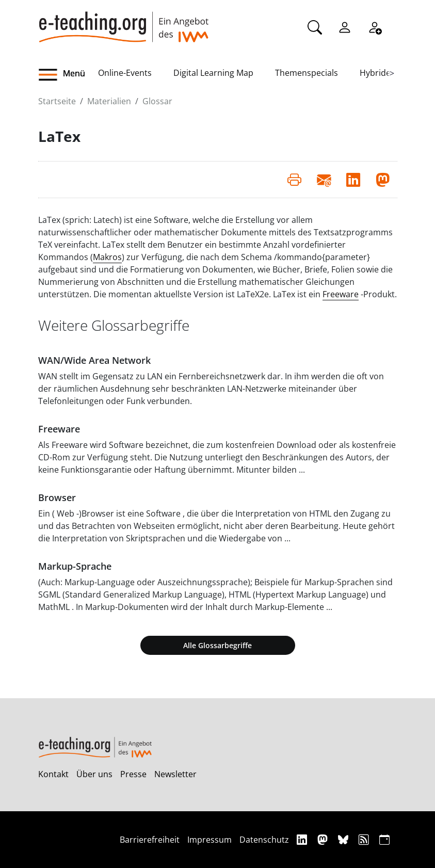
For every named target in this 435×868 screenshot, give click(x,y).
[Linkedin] (303, 839)
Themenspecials (307, 73)
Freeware (341, 294)
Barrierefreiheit (150, 840)
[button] (68, 75)
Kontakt (53, 774)
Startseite (57, 101)
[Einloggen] (345, 26)
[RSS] (365, 839)
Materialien (109, 101)
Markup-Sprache (75, 566)
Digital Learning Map (213, 73)
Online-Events (125, 73)
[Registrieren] (375, 26)
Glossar (157, 101)
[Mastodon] (324, 839)
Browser (57, 497)
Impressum (210, 840)
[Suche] (315, 26)
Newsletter (175, 774)
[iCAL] (384, 839)
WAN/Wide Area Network (94, 360)
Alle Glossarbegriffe (217, 645)
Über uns (94, 774)
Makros (107, 257)
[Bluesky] (344, 839)
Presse (133, 774)
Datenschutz (264, 840)
